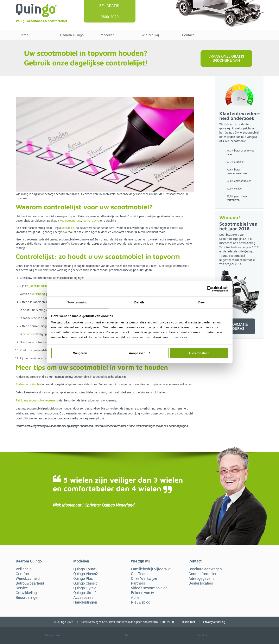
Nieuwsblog (141, 602)
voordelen (68, 228)
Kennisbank (53, 635)
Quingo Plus (83, 579)
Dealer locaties (201, 583)
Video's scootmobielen (149, 588)
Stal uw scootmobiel (29, 384)
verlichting (38, 294)
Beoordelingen (28, 598)
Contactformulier (202, 574)
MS (62, 221)
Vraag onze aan (226, 58)
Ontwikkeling (26, 593)
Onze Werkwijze (144, 579)
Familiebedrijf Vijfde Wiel (151, 569)
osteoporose (73, 221)
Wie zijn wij (150, 35)
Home (24, 35)
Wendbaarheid (28, 579)
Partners (138, 583)
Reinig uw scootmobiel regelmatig (37, 400)
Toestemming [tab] (78, 302)
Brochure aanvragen (205, 569)
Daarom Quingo (72, 35)
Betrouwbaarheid (30, 583)
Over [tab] (201, 302)
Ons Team (139, 574)
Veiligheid (24, 569)
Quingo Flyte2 (85, 588)
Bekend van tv (142, 593)
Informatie (237, 326)
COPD (96, 221)
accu (30, 334)
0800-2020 (110, 17)
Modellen (108, 35)
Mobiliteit (203, 635)
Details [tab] (140, 302)
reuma (87, 221)
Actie (135, 598)
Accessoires (83, 598)
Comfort (23, 574)
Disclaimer (189, 622)
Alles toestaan (199, 353)
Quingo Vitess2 (86, 574)
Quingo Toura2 (85, 569)
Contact (188, 35)
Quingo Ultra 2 (85, 593)
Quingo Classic (85, 583)
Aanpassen (140, 353)
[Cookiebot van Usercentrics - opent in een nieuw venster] (210, 289)
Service (22, 588)
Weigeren (80, 353)
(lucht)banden (38, 286)
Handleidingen (85, 602)
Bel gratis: (110, 6)
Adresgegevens (201, 579)
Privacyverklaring (214, 622)
